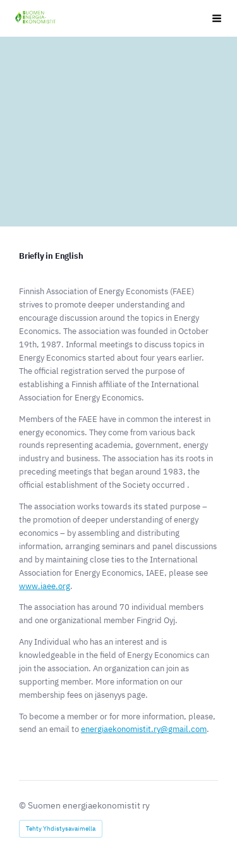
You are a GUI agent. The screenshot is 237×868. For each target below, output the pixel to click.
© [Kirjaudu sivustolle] (23, 805)
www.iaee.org (45, 586)
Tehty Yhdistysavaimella (61, 828)
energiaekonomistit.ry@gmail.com (144, 729)
